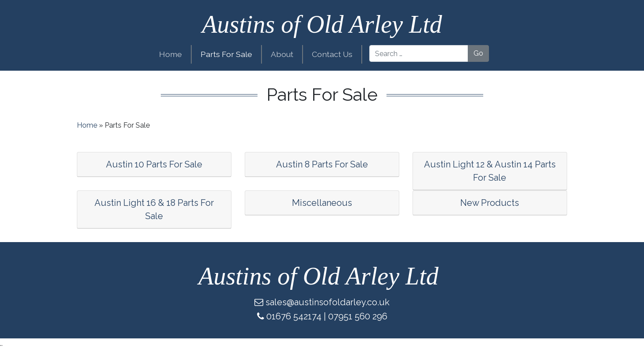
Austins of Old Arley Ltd (322, 24)
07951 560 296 (358, 316)
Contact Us (332, 54)
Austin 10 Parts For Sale (154, 164)
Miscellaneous (322, 203)
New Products (490, 203)
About (282, 54)
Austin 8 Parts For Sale (322, 164)
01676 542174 (294, 316)
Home (170, 54)
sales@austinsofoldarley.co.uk (328, 302)
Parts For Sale (226, 54)
